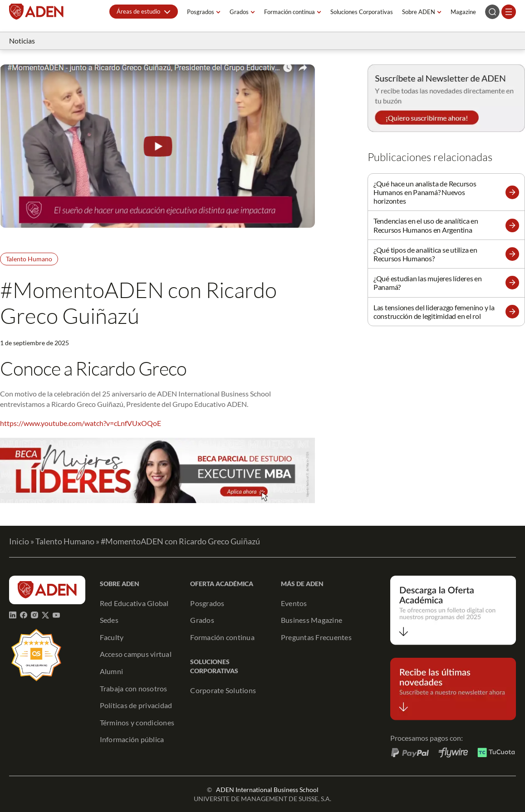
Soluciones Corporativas (362, 12)
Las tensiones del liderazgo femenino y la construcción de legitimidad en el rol (434, 312)
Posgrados (201, 12)
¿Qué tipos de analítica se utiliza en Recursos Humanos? (425, 254)
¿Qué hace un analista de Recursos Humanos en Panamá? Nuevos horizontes (425, 192)
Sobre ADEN (419, 12)
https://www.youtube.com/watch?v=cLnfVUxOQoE (81, 423)
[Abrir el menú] (509, 12)
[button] (144, 12)
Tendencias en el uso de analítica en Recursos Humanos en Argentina (426, 225)
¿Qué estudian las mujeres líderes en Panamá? (428, 283)
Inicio (19, 541)
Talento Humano (29, 259)
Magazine (463, 12)
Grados (239, 12)
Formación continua (289, 12)
